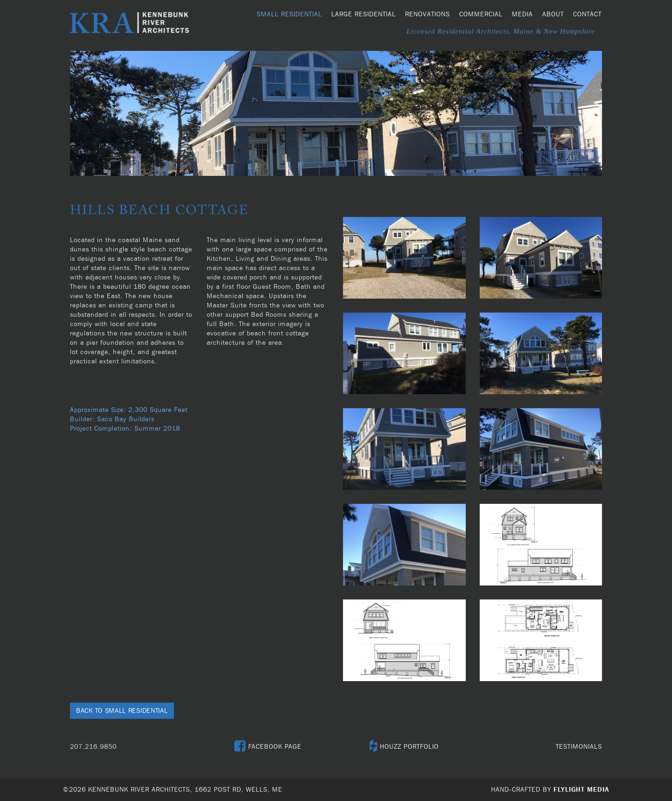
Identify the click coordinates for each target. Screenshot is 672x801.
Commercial (481, 14)
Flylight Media (581, 790)
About (553, 14)
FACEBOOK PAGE (268, 747)
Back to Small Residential (122, 711)
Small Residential (289, 14)
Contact (587, 14)
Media (522, 14)
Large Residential (364, 14)
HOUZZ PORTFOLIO (404, 747)
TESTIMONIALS (579, 747)
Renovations (427, 14)
